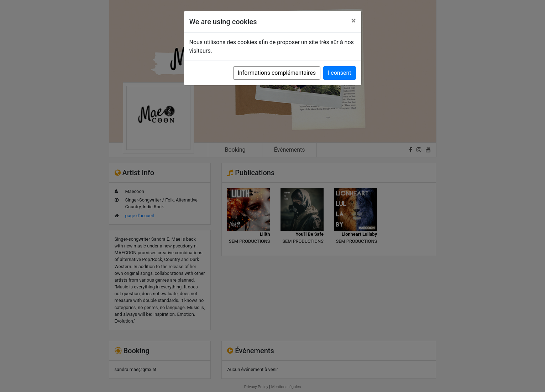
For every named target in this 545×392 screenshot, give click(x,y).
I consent (339, 73)
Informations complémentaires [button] (277, 73)
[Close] (354, 21)
